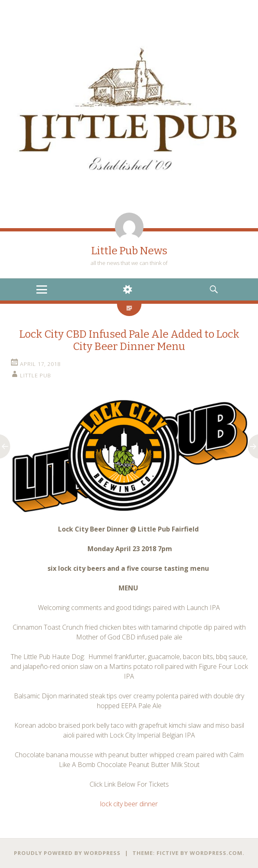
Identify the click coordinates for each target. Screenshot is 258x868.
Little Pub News (129, 251)
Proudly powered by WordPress (67, 853)
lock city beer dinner (129, 804)
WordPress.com (216, 853)
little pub (36, 375)
